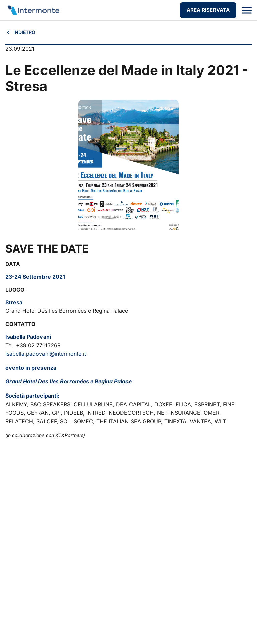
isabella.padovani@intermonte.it (46, 354)
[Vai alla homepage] (33, 10)
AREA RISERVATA (208, 10)
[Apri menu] (247, 10)
